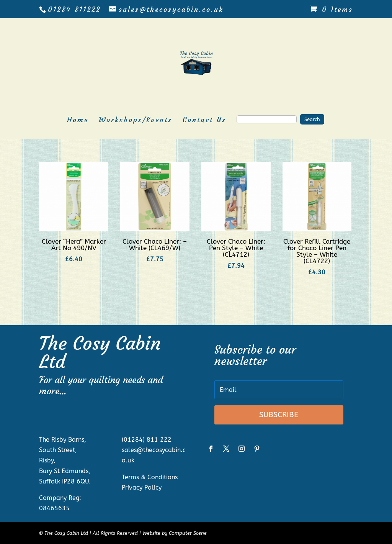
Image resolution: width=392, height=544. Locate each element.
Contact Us (204, 121)
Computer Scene (188, 533)
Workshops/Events (136, 121)
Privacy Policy (142, 487)
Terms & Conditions (150, 477)
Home (78, 121)
